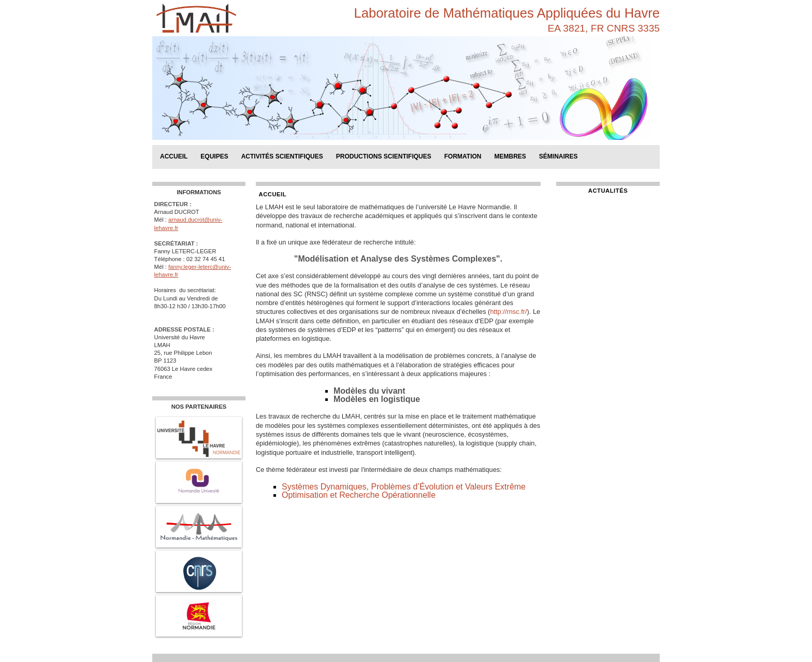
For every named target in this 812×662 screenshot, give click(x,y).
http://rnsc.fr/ (508, 312)
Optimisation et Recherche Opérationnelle (359, 495)
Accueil (174, 156)
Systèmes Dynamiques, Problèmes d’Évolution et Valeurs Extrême (404, 487)
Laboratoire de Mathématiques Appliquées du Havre (507, 13)
